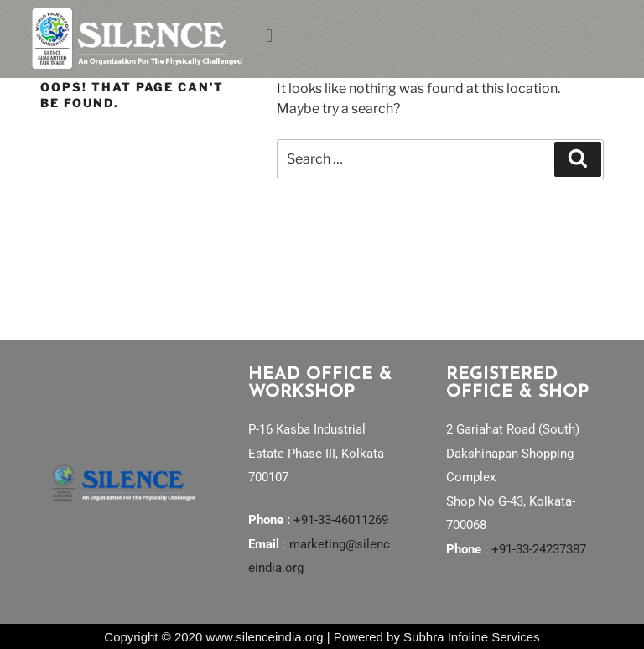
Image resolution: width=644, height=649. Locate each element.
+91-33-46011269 (341, 520)
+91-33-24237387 (539, 549)
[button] (436, 35)
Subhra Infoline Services (472, 637)
